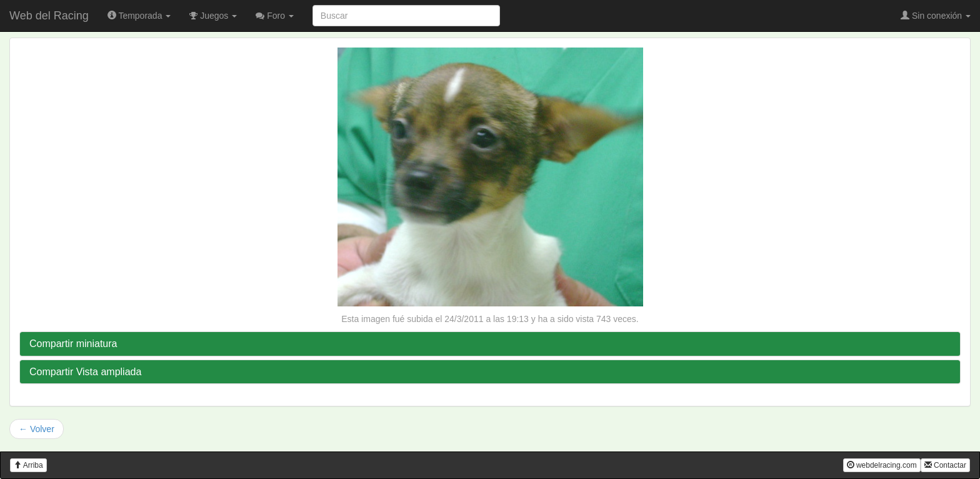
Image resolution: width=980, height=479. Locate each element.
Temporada (139, 16)
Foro (275, 16)
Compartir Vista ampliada (85, 372)
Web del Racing (49, 16)
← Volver (37, 429)
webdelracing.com (882, 465)
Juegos (213, 16)
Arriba (28, 465)
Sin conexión (936, 16)
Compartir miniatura (73, 344)
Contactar (945, 465)
